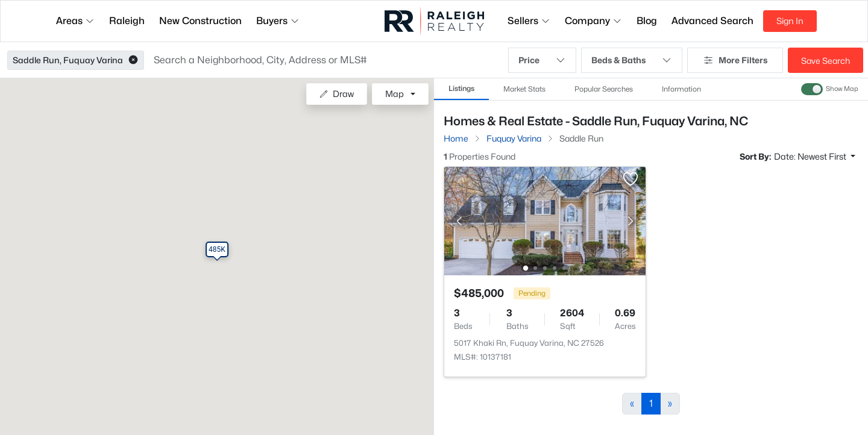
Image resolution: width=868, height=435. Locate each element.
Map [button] (395, 94)
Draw (337, 94)
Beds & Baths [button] (632, 60)
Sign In (790, 21)
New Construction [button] (200, 21)
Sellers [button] (529, 21)
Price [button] (542, 60)
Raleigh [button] (127, 21)
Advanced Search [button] (712, 21)
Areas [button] (75, 21)
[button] (133, 60)
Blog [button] (647, 21)
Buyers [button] (278, 21)
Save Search (826, 61)
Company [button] (593, 21)
